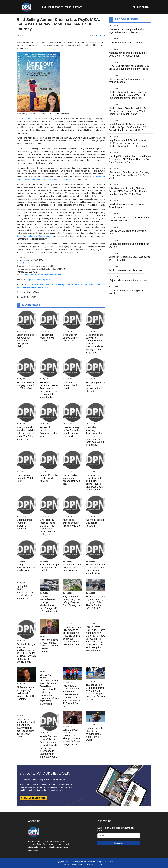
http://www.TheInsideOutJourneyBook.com (43, 275)
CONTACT (78, 7)
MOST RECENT (56, 7)
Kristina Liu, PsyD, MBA (27, 118)
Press (68, 7)
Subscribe (119, 843)
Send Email (27, 263)
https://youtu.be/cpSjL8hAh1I (39, 280)
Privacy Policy (78, 865)
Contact (100, 865)
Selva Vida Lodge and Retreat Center (34, 236)
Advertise (90, 865)
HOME (44, 7)
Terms (66, 865)
